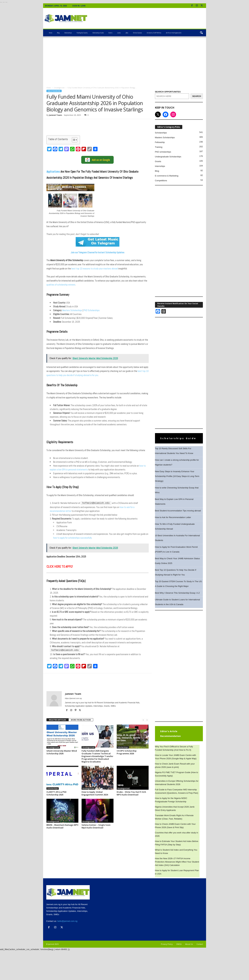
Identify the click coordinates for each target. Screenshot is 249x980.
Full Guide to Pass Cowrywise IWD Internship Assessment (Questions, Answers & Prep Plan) (177, 791)
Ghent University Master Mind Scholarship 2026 (62, 752)
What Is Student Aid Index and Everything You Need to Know (176, 852)
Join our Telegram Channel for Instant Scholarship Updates (98, 252)
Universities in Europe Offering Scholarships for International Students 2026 (177, 783)
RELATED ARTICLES (58, 719)
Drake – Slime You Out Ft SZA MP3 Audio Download (131, 793)
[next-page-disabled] (147, 720)
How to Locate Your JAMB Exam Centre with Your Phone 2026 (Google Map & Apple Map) (176, 757)
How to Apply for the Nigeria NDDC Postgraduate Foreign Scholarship (171, 800)
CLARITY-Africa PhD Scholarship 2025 (56, 793)
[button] (201, 33)
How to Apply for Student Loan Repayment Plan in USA (177, 872)
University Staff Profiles (154, 33)
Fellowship (160, 142)
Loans (119, 33)
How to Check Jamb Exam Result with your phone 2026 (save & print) (175, 765)
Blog (58, 33)
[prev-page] (143, 720)
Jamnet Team (55, 115)
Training (159, 147)
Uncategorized (59, 88)
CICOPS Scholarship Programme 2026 (127, 752)
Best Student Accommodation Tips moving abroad (178, 511)
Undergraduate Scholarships (168, 157)
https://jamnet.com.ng (73, 698)
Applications (53, 172)
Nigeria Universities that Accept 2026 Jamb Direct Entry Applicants (175, 808)
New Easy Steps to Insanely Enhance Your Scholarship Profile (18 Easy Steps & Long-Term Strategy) (177, 476)
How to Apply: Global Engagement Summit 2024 (95, 793)
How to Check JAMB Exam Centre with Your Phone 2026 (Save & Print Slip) (175, 826)
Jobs (127, 33)
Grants (110, 33)
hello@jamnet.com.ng (67, 921)
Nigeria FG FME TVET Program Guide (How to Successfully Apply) (177, 774)
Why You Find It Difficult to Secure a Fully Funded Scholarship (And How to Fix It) (174, 748)
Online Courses (137, 33)
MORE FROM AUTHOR (81, 719)
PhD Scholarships (91, 310)
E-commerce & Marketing (167, 176)
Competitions (161, 181)
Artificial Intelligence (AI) (174, 33)
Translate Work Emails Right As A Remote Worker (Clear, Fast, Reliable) (174, 817)
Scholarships (68, 33)
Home (51, 33)
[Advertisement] (125, 60)
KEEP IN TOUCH (165, 108)
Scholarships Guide (98, 33)
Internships (160, 166)
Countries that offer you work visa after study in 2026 (177, 834)
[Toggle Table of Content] (73, 140)
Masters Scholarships (72, 310)
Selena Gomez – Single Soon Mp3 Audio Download (96, 826)
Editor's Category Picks (169, 127)
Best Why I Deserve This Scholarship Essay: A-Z (177, 593)
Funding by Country (82, 33)
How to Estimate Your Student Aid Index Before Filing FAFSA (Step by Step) (177, 843)
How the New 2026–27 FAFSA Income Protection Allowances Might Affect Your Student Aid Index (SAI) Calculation (177, 862)
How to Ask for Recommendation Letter (173, 517)
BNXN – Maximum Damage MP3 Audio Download (62, 826)
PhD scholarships (163, 152)
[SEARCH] (197, 96)
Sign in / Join (79, 6)
